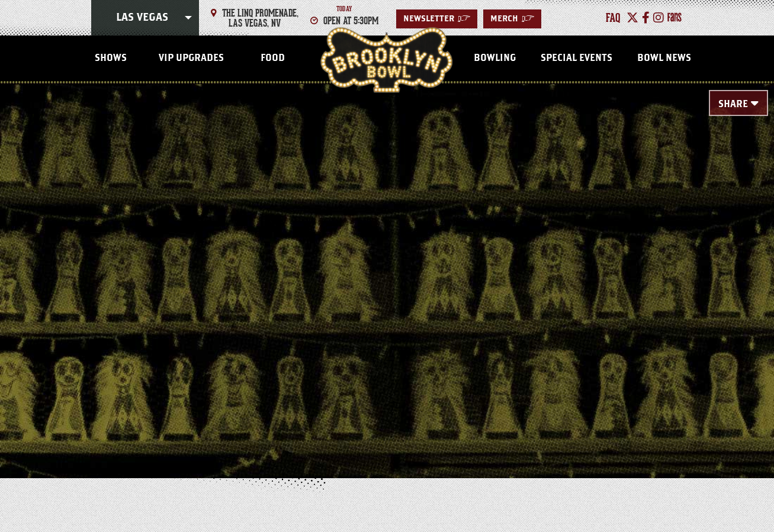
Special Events (577, 58)
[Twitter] (632, 18)
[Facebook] (646, 18)
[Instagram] (659, 18)
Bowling (495, 58)
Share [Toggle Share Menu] (733, 104)
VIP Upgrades (191, 58)
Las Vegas (142, 18)
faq (613, 18)
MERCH (512, 19)
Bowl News (664, 58)
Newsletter (437, 19)
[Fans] (675, 18)
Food (273, 58)
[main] (387, 262)
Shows (111, 58)
